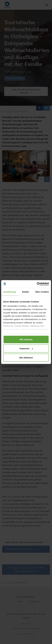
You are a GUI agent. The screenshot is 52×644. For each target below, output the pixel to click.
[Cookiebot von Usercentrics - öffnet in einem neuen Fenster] (37, 284)
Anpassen (26, 348)
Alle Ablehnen (26, 357)
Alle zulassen (26, 339)
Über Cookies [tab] (42, 292)
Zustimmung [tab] (9, 292)
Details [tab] (26, 292)
